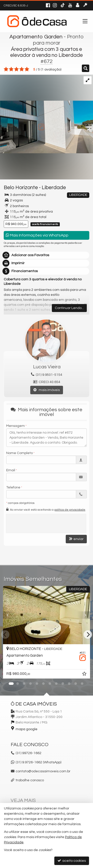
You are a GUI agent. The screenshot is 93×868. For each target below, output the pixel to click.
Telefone (13, 487)
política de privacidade (70, 510)
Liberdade (54, 188)
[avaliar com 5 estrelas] (27, 69)
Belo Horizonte (21, 188)
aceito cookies (72, 861)
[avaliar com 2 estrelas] (11, 69)
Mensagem (15, 426)
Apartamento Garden (36, 37)
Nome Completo (19, 453)
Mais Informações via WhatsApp (37, 235)
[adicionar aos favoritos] (85, 675)
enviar (76, 539)
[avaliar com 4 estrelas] (22, 69)
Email (11, 470)
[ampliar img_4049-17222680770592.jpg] (46, 114)
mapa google (27, 729)
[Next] (88, 634)
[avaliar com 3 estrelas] (16, 69)
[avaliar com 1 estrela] (6, 69)
